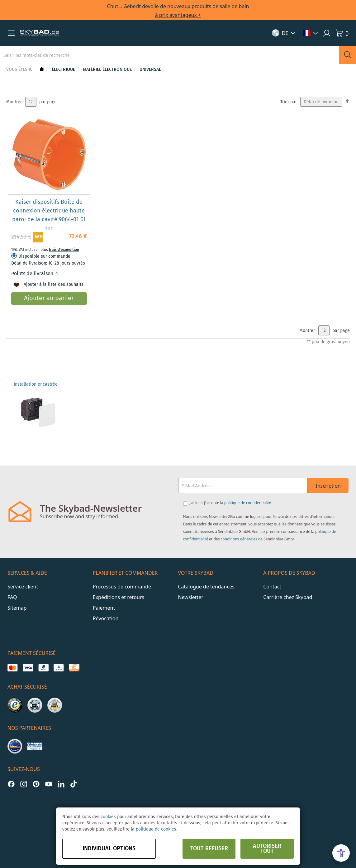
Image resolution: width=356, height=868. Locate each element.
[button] (11, 33)
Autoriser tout (267, 849)
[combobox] (169, 55)
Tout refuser (209, 849)
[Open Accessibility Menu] (341, 853)
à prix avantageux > (178, 15)
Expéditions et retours (119, 597)
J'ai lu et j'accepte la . (231, 503)
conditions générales (239, 539)
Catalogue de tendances (206, 587)
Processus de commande (122, 587)
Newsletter (191, 597)
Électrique (64, 70)
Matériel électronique (108, 70)
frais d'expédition (64, 250)
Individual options (109, 849)
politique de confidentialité (248, 503)
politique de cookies (156, 829)
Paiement (104, 608)
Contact (272, 587)
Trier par (289, 102)
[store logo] (40, 33)
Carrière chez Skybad (288, 597)
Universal (150, 70)
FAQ (12, 597)
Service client (23, 587)
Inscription (328, 486)
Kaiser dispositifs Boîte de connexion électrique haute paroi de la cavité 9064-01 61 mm (49, 215)
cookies (108, 817)
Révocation (106, 618)
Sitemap (17, 608)
